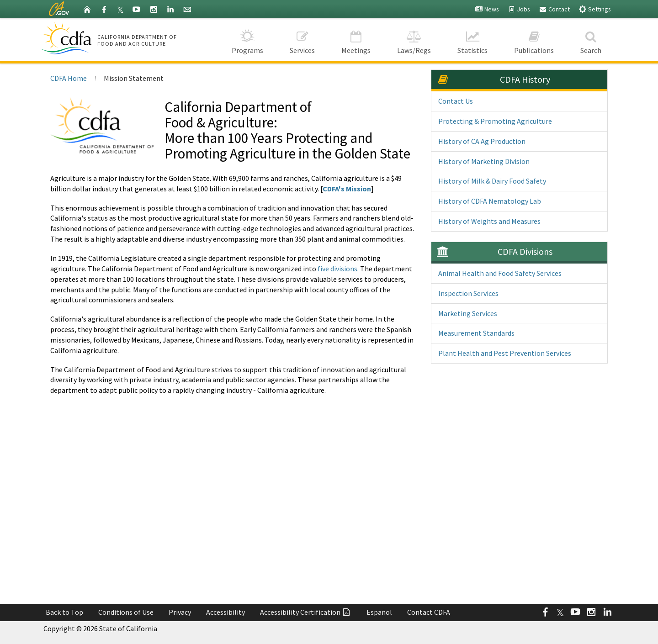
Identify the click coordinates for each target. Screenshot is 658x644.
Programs (247, 40)
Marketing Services (468, 313)
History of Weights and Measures (489, 221)
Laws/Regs (414, 40)
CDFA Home (69, 78)
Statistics (472, 40)
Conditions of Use (126, 612)
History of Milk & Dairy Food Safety (492, 181)
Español (379, 612)
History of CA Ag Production (482, 141)
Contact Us (456, 101)
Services (302, 40)
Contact (554, 9)
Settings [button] (595, 9)
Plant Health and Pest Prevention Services (505, 353)
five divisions (337, 269)
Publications (534, 40)
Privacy (180, 612)
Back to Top (64, 612)
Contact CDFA (429, 612)
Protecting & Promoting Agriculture (495, 121)
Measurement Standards (476, 333)
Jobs (519, 9)
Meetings (356, 40)
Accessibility (226, 612)
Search (591, 40)
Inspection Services (468, 293)
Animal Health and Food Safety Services (500, 273)
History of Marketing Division (484, 161)
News (487, 9)
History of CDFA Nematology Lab (490, 201)
